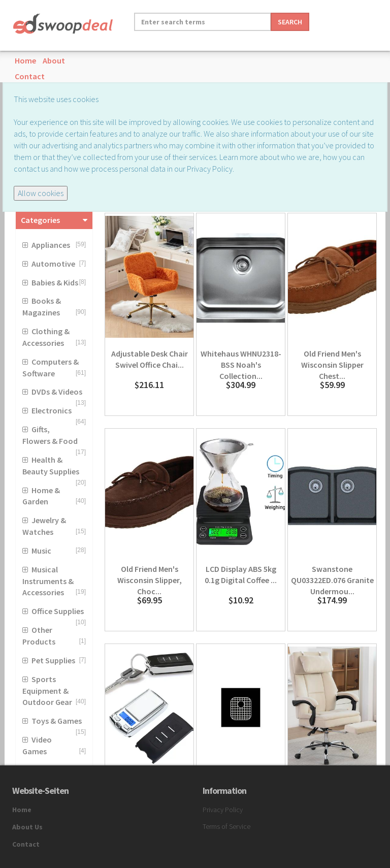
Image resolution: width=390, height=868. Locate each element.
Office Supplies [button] (58, 611)
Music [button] (41, 551)
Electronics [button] (52, 410)
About (54, 60)
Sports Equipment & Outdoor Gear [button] (47, 691)
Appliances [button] (51, 245)
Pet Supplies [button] (53, 660)
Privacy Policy (223, 810)
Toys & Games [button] (57, 721)
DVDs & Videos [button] (57, 392)
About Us (27, 827)
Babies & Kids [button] (55, 282)
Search (290, 22)
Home (25, 60)
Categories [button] (40, 220)
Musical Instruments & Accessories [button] (48, 581)
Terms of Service (226, 826)
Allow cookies (41, 193)
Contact (30, 76)
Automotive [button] (53, 264)
